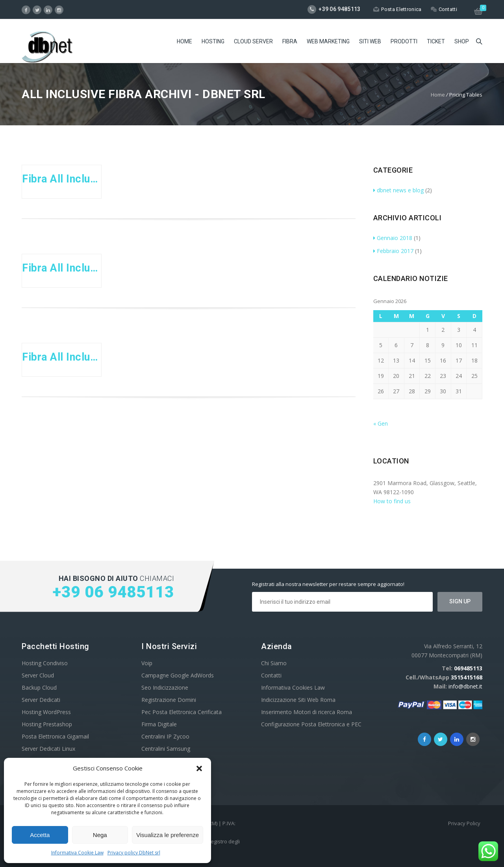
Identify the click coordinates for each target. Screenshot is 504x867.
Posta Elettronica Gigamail (55, 736)
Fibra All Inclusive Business (62, 268)
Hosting (213, 41)
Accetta (40, 835)
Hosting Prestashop (47, 724)
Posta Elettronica (397, 9)
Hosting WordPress (46, 712)
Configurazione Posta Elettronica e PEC (311, 724)
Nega (100, 835)
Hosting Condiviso (45, 663)
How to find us (392, 501)
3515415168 (467, 677)
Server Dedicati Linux (48, 749)
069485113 (468, 668)
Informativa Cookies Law (293, 687)
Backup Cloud (39, 687)
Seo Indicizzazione (165, 687)
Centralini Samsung (166, 749)
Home (184, 41)
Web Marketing (328, 41)
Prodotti (404, 41)
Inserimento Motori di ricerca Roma (307, 712)
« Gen (381, 423)
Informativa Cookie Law (77, 853)
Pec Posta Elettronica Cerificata (182, 712)
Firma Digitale (159, 724)
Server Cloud (38, 675)
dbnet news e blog (398, 190)
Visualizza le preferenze (168, 835)
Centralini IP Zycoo (165, 736)
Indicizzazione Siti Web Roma (298, 700)
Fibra (290, 41)
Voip (147, 663)
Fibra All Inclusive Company (62, 357)
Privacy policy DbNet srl (134, 853)
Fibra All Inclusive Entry (62, 179)
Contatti (444, 9)
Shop (462, 41)
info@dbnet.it (465, 686)
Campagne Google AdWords (178, 675)
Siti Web (370, 41)
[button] (199, 768)
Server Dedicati (41, 700)
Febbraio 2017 (393, 251)
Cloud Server (253, 41)
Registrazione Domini (169, 700)
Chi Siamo (274, 663)
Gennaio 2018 (393, 238)
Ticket (436, 41)
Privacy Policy (464, 823)
